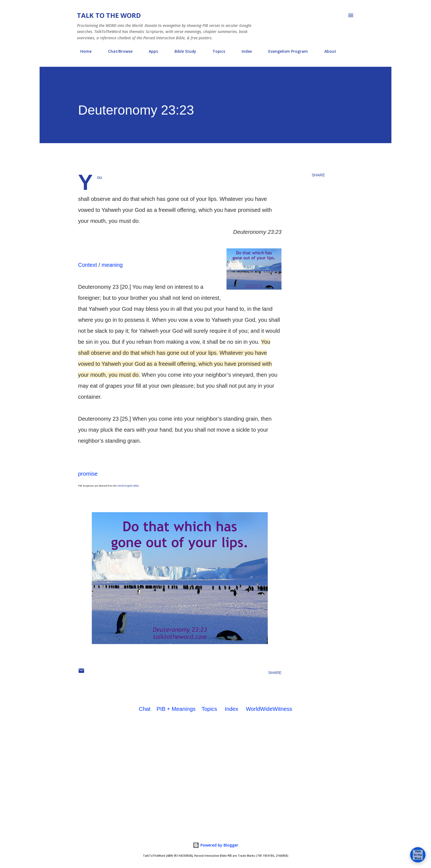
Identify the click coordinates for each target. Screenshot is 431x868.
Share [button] (318, 175)
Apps (150, 51)
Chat (145, 709)
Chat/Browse (117, 51)
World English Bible (128, 486)
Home (83, 51)
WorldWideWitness (269, 709)
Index (244, 51)
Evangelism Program (285, 51)
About (327, 51)
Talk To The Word (109, 15)
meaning (112, 265)
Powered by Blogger (215, 845)
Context (88, 265)
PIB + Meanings (176, 709)
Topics (215, 51)
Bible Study (182, 51)
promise (88, 474)
